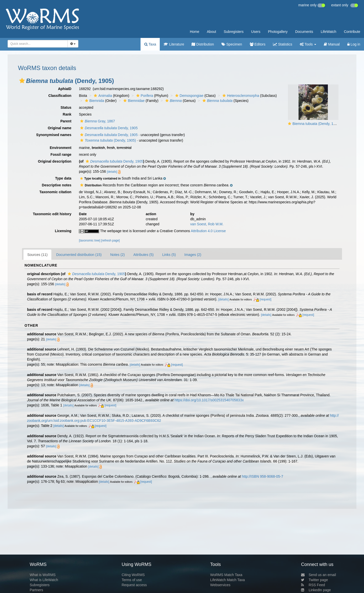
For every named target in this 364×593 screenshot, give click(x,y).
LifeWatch (329, 32)
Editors (258, 44)
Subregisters (234, 32)
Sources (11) (37, 255)
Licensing (63, 231)
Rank (67, 114)
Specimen (232, 44)
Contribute (352, 32)
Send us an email (318, 575)
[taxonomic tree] (90, 240)
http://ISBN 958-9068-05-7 (263, 476)
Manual (332, 44)
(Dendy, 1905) (107, 140)
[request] (265, 299)
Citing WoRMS (133, 575)
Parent (66, 121)
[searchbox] (36, 44)
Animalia (102, 96)
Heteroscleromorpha (240, 96)
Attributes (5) (144, 255)
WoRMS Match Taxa (226, 575)
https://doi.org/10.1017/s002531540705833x (209, 400)
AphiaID (65, 89)
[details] (112, 172)
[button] (22, 81)
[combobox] (38, 44)
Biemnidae (133, 101)
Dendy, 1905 (108, 128)
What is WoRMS (42, 575)
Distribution (203, 44)
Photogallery (278, 32)
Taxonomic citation (55, 192)
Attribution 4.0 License (208, 231)
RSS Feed (313, 585)
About (211, 32)
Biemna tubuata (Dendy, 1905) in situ (322, 124)
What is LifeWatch (44, 580)
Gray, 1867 (97, 121)
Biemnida (94, 101)
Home (195, 32)
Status (66, 107)
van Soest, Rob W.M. (207, 224)
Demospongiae (189, 96)
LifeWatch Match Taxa (228, 580)
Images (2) (193, 255)
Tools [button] (308, 44)
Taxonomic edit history (52, 214)
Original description (55, 161)
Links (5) (169, 255)
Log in (354, 44)
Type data (63, 178)
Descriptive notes (57, 185)
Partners (36, 590)
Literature (174, 44)
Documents (304, 32)
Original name (60, 128)
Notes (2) (118, 255)
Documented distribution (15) (79, 255)
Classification (60, 96)
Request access (134, 585)
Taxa (150, 44)
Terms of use (132, 580)
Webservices (220, 585)
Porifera (144, 96)
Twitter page (314, 580)
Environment (61, 148)
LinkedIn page (316, 590)
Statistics (283, 44)
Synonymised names (54, 135)
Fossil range (61, 155)
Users (256, 32)
